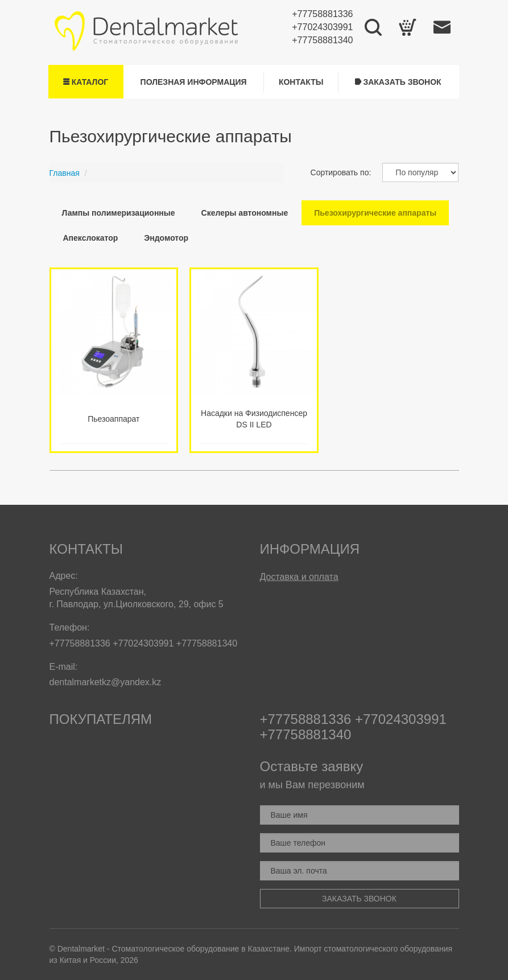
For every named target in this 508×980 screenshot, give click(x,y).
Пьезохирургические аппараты (375, 213)
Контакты (301, 82)
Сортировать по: (341, 172)
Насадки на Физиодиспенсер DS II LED (254, 419)
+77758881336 (322, 14)
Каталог (86, 82)
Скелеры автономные (245, 213)
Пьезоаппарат (113, 419)
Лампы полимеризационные (119, 213)
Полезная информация (194, 82)
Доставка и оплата (299, 577)
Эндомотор (166, 238)
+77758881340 (322, 40)
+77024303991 (322, 27)
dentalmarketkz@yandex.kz (106, 682)
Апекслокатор (91, 238)
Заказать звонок (398, 82)
